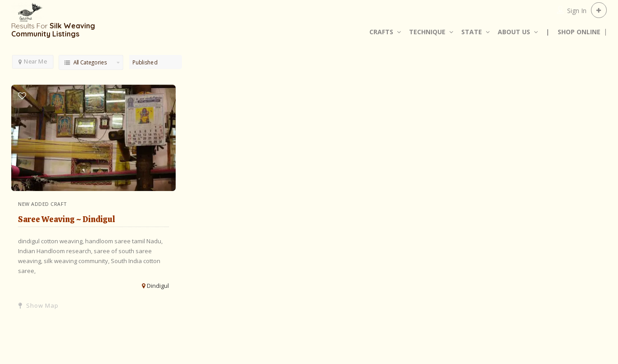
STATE (472, 32)
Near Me (33, 61)
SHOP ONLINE (579, 32)
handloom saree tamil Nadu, (124, 241)
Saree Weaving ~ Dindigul (67, 219)
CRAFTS (381, 32)
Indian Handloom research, (56, 251)
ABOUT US (514, 32)
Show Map (39, 305)
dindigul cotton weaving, (52, 241)
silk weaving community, (77, 261)
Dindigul (158, 286)
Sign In (577, 11)
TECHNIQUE (427, 32)
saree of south (115, 251)
